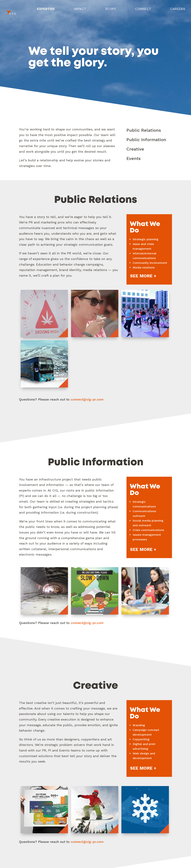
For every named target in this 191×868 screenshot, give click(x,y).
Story (110, 11)
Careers (178, 11)
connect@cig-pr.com (87, 399)
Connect (143, 11)
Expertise (45, 11)
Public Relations (144, 130)
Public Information (146, 140)
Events (134, 158)
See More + (143, 276)
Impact (79, 11)
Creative (135, 149)
